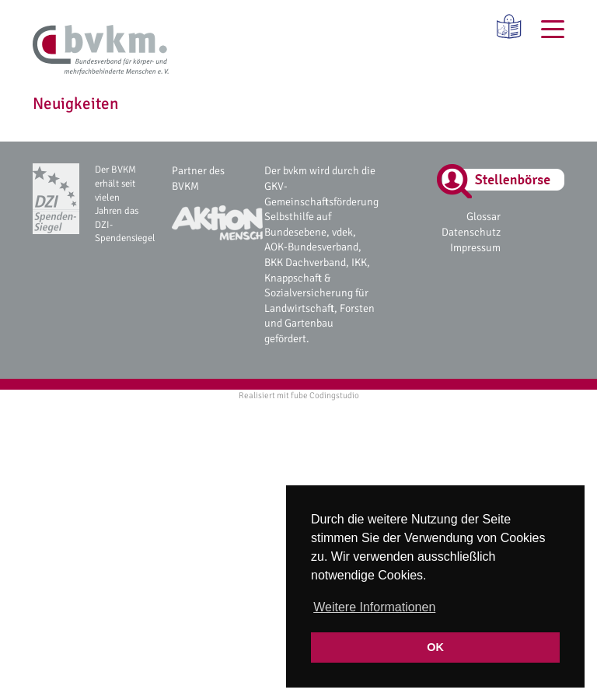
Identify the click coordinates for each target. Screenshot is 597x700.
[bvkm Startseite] (101, 51)
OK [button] (435, 647)
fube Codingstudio (325, 395)
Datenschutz (471, 232)
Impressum (475, 248)
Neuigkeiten (75, 103)
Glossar (484, 217)
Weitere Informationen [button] (374, 607)
